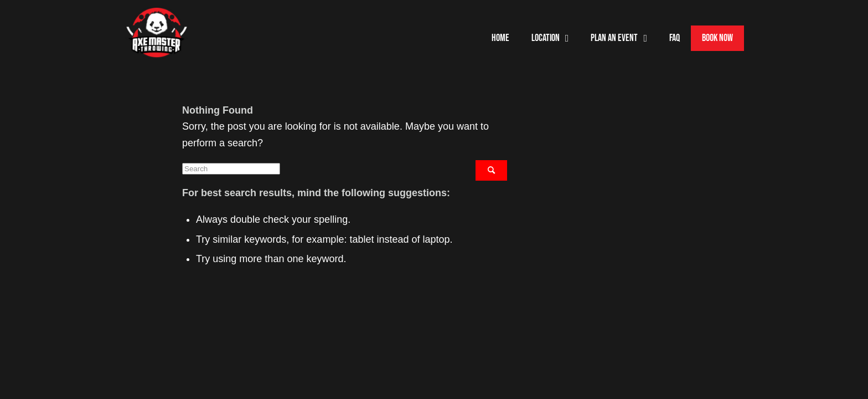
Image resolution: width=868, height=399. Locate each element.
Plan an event (619, 38)
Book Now (717, 38)
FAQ (675, 38)
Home (500, 38)
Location (550, 38)
